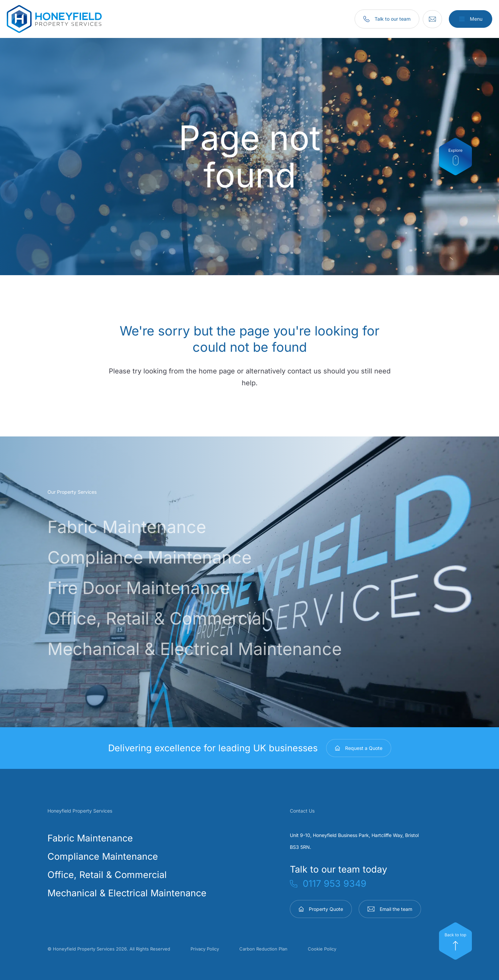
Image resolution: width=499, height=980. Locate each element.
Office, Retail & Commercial (179, 617)
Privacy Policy (205, 949)
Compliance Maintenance (169, 556)
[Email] (428, 19)
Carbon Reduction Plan (263, 949)
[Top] (455, 941)
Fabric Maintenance (142, 526)
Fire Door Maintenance (157, 587)
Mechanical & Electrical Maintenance (224, 648)
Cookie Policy (322, 949)
